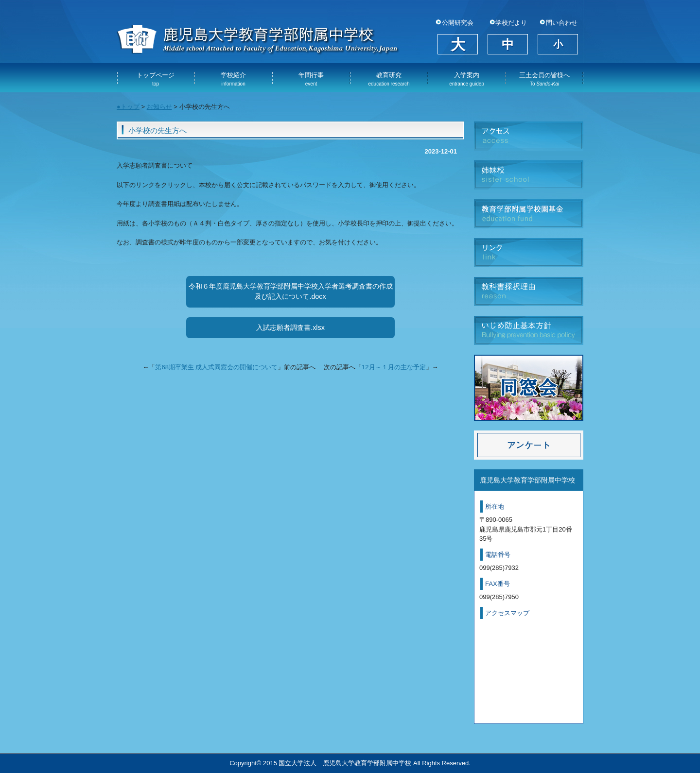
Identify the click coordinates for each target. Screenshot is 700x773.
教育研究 (389, 79)
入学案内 (467, 79)
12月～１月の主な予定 (394, 367)
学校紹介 (233, 79)
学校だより (511, 23)
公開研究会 (458, 23)
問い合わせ (562, 23)
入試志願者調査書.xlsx (290, 327)
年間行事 (311, 79)
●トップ (128, 107)
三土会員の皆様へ (544, 79)
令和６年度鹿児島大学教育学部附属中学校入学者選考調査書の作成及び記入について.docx (291, 291)
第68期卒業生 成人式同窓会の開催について (216, 367)
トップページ (156, 79)
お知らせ (159, 107)
